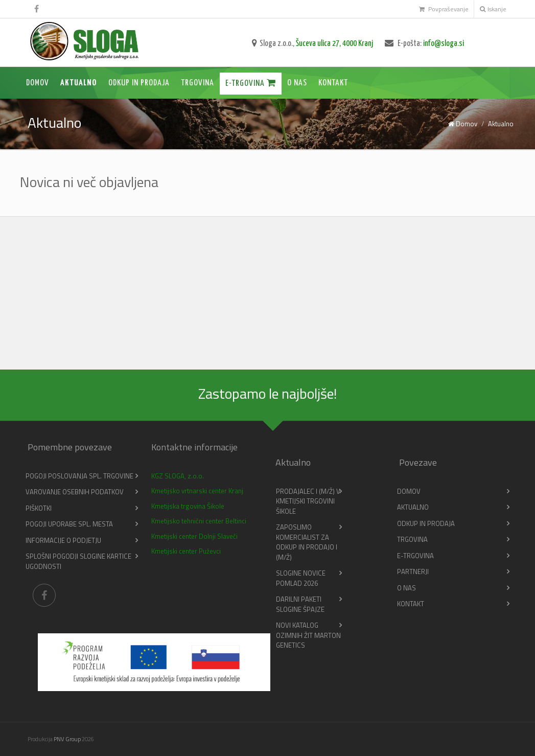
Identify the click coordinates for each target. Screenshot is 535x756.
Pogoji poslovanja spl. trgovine (79, 476)
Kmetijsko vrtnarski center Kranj (197, 491)
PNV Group (67, 739)
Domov (38, 83)
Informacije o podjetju (63, 540)
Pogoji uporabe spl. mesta (69, 524)
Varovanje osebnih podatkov (75, 492)
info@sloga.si (444, 44)
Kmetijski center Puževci (186, 551)
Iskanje (493, 9)
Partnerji (413, 571)
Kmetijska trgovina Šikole (188, 506)
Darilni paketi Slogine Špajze (300, 604)
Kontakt (333, 83)
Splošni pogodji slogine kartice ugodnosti (78, 561)
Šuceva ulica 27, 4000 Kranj (334, 44)
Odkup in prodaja (139, 83)
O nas (297, 83)
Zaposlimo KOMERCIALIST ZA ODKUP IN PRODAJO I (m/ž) (307, 542)
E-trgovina (251, 83)
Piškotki (39, 508)
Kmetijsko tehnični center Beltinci (199, 521)
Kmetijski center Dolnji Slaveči (194, 536)
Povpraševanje (444, 9)
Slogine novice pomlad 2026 (301, 578)
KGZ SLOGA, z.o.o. (178, 476)
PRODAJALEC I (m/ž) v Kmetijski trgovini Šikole (308, 501)
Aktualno (79, 83)
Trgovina (197, 83)
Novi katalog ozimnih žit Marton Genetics (308, 635)
